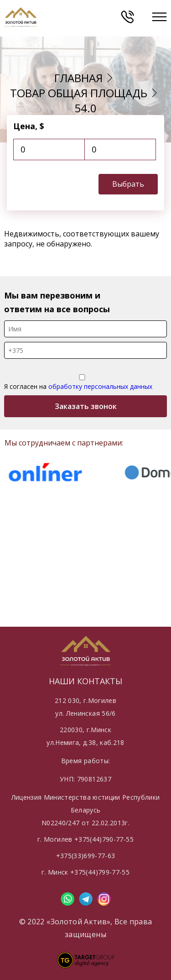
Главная (78, 78)
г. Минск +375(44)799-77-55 (85, 872)
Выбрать (128, 184)
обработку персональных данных (100, 386)
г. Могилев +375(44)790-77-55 (85, 839)
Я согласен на (82, 383)
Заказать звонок (86, 406)
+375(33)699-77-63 (86, 856)
